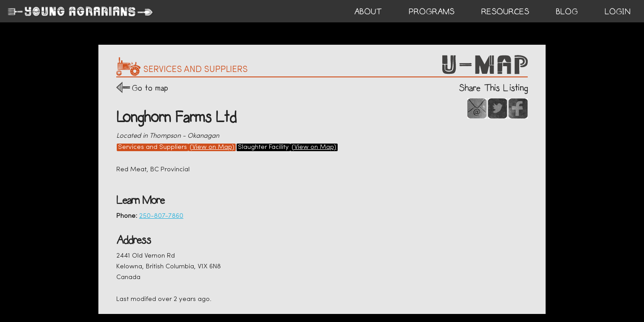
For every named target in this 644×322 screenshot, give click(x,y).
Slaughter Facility (263, 147)
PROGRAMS (432, 12)
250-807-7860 (161, 216)
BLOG (567, 12)
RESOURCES (505, 12)
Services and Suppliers (153, 147)
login (618, 12)
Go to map (150, 88)
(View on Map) (212, 147)
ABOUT (368, 12)
